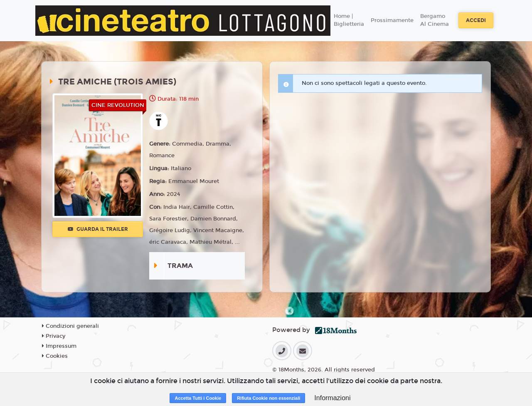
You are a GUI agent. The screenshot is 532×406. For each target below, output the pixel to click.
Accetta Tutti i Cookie (198, 398)
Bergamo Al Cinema (435, 20)
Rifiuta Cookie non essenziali (268, 398)
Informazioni (332, 398)
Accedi (476, 20)
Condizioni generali (70, 326)
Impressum (59, 346)
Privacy (54, 336)
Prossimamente (392, 20)
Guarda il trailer (98, 229)
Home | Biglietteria (349, 20)
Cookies (55, 356)
